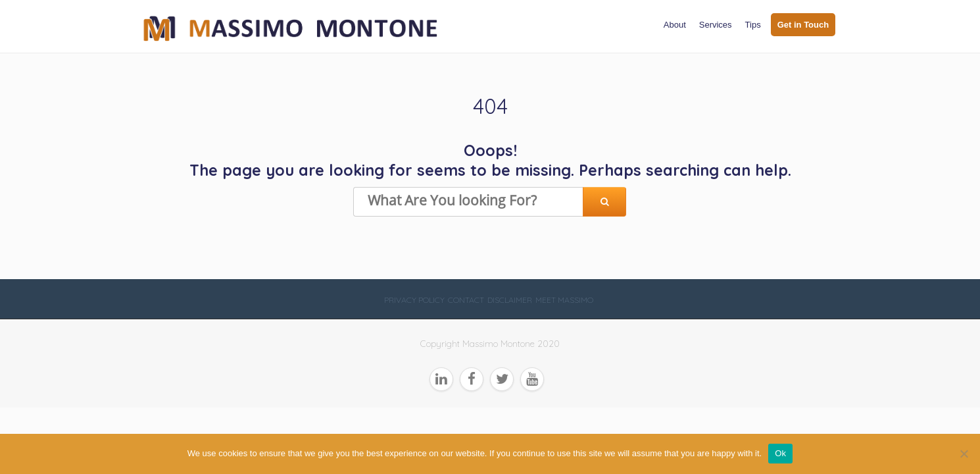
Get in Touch (803, 25)
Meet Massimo (564, 300)
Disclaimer (510, 300)
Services (716, 25)
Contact (466, 300)
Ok (780, 453)
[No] (964, 454)
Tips (753, 25)
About (675, 25)
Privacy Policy (414, 300)
